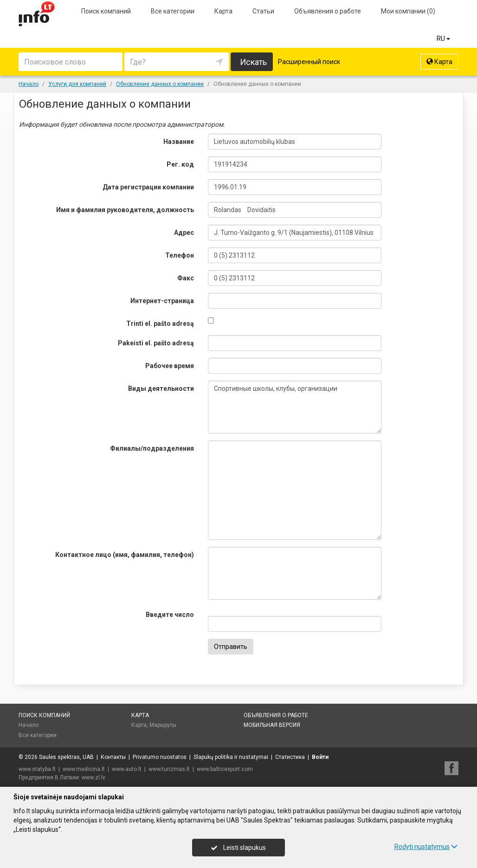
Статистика (290, 757)
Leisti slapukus (238, 848)
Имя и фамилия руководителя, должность (125, 210)
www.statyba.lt (37, 769)
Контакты (113, 757)
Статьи (263, 11)
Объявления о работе (328, 11)
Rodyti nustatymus (426, 847)
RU (444, 39)
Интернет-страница (162, 301)
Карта (223, 11)
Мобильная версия (272, 725)
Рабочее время (170, 366)
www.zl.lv (93, 777)
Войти (320, 757)
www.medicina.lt (84, 769)
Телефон (180, 255)
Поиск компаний (106, 11)
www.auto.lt (127, 769)
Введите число (170, 615)
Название (179, 142)
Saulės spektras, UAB (66, 757)
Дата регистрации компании (148, 187)
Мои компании (408, 11)
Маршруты (163, 725)
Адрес (184, 233)
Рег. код (180, 164)
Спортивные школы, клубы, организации (294, 407)
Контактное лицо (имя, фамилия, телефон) (125, 555)
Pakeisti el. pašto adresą (156, 343)
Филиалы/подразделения (152, 448)
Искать (253, 62)
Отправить (231, 647)
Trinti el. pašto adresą (160, 324)
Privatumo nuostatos (160, 757)
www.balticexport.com (225, 769)
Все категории (173, 11)
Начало (29, 725)
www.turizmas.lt (169, 769)
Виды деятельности (161, 389)
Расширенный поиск (309, 62)
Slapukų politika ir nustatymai (231, 757)
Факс (186, 278)
